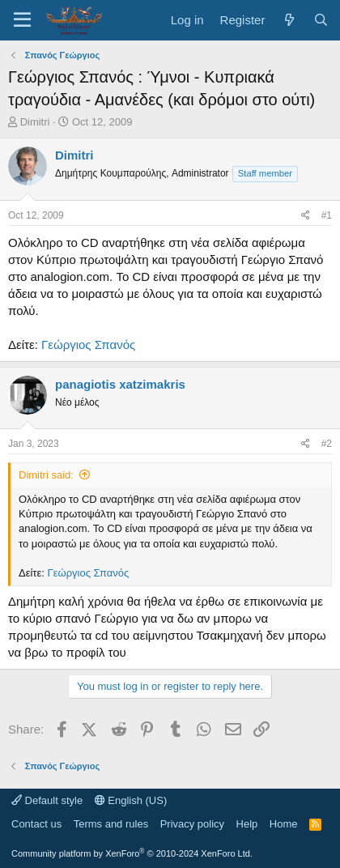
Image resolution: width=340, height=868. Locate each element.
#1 (327, 215)
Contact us (36, 824)
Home (284, 824)
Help (247, 824)
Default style (47, 800)
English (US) (131, 800)
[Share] (306, 216)
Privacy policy (192, 824)
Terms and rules (111, 824)
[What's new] (289, 20)
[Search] (321, 20)
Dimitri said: (46, 475)
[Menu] (22, 20)
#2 (327, 444)
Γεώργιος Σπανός (88, 345)
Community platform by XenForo (132, 853)
